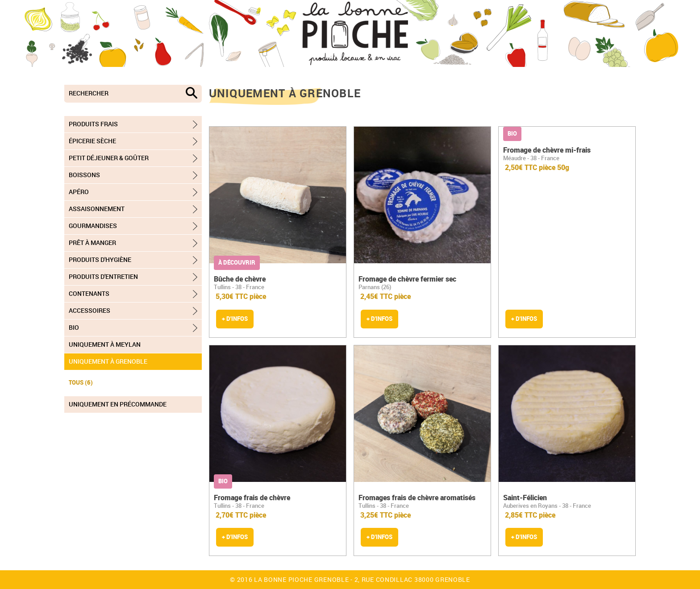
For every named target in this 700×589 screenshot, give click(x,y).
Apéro (79, 192)
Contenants (89, 294)
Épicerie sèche (92, 141)
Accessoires (90, 311)
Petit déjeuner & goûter (109, 158)
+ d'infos (235, 319)
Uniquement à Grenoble (108, 361)
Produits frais (93, 124)
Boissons (84, 175)
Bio (74, 328)
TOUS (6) (81, 382)
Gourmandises (93, 226)
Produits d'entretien (103, 277)
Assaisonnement (97, 209)
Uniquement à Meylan (105, 344)
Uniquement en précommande (118, 404)
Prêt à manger (92, 243)
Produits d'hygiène (100, 260)
